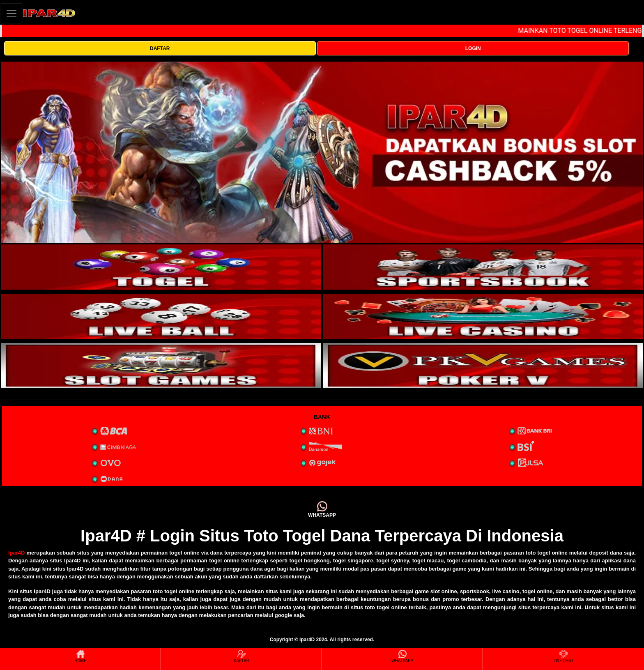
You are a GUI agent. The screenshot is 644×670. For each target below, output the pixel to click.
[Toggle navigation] (11, 13)
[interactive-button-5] (161, 366)
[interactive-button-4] (483, 316)
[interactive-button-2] (483, 267)
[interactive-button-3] (161, 316)
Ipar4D (16, 553)
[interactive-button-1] (161, 267)
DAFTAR (160, 48)
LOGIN (473, 48)
